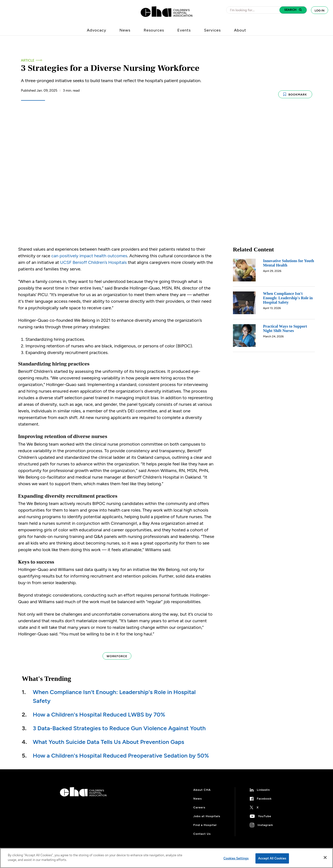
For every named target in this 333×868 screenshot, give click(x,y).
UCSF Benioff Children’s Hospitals (93, 258)
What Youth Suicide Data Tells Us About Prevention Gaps (109, 738)
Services (212, 30)
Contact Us (202, 830)
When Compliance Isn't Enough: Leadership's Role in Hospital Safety (288, 294)
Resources (154, 30)
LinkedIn (264, 786)
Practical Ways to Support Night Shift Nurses (285, 325)
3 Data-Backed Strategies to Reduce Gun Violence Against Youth (119, 724)
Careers (199, 804)
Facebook (264, 795)
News (125, 30)
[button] (293, 10)
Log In (320, 11)
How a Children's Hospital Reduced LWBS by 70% (99, 711)
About (240, 30)
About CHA (202, 786)
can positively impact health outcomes (89, 252)
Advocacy (97, 30)
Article (28, 60)
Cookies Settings (236, 858)
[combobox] (254, 10)
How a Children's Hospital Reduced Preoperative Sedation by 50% (121, 752)
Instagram (265, 821)
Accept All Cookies (272, 858)
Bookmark (295, 92)
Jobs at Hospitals (207, 812)
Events (184, 30)
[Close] (325, 857)
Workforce (117, 652)
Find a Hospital (205, 821)
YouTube (265, 812)
